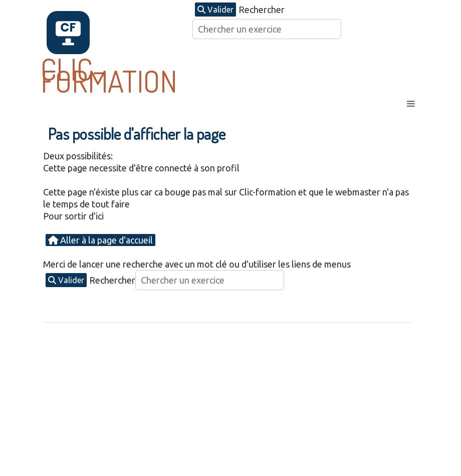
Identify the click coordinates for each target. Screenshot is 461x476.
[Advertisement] (231, 403)
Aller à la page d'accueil (100, 240)
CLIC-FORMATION (109, 75)
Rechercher (262, 10)
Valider (215, 10)
